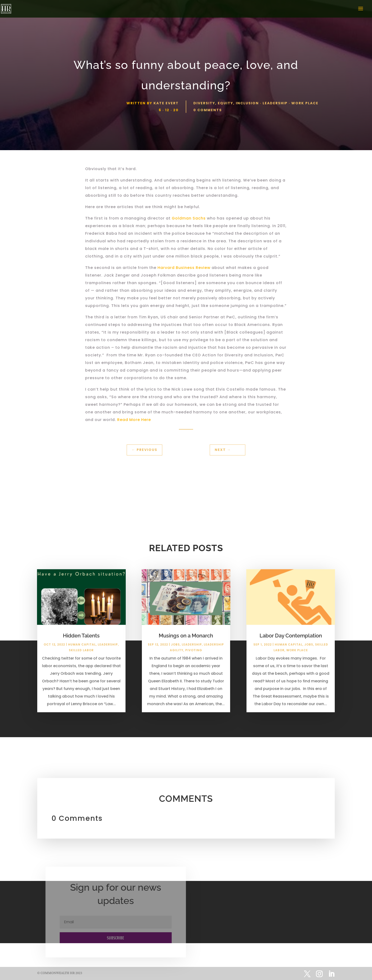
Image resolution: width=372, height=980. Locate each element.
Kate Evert (166, 103)
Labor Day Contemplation (291, 640)
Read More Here (134, 420)
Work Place (305, 103)
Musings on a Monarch (186, 640)
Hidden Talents (81, 640)
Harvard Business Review (184, 268)
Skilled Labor (81, 654)
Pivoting (194, 654)
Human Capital (82, 649)
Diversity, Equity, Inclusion (226, 103)
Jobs (175, 649)
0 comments (208, 110)
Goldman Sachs (189, 218)
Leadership (275, 103)
